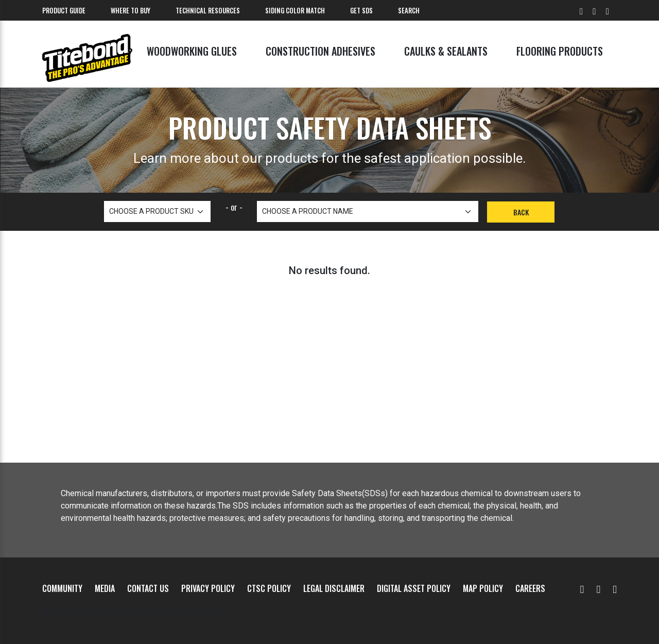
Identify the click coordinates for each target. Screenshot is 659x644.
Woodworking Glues (192, 51)
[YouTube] (582, 588)
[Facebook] (598, 588)
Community (62, 588)
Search (409, 10)
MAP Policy (483, 588)
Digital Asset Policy (414, 588)
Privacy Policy (208, 588)
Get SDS (361, 10)
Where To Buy (131, 10)
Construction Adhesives (320, 51)
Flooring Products (560, 51)
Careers (530, 588)
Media (105, 588)
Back (521, 212)
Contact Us (148, 588)
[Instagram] (615, 588)
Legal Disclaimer (334, 588)
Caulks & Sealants (446, 51)
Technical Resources (208, 10)
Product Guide (64, 10)
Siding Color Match (295, 10)
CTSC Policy (269, 588)
